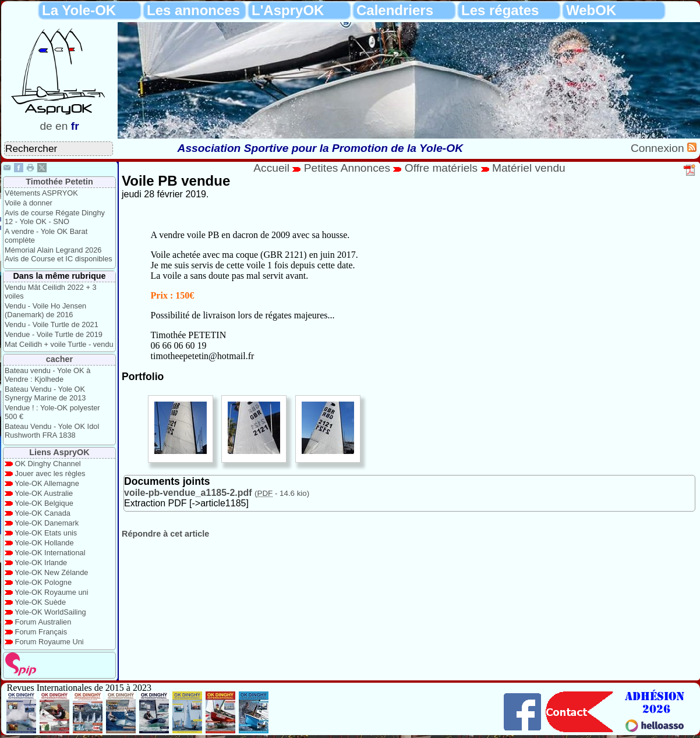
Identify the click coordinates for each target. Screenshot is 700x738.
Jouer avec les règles (50, 473)
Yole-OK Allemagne (47, 483)
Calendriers (395, 10)
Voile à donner (29, 203)
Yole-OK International (50, 553)
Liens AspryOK (59, 452)
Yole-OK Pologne (43, 582)
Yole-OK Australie (44, 493)
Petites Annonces (347, 168)
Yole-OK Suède (40, 602)
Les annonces (193, 10)
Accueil (271, 168)
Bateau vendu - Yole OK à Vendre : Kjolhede (47, 375)
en (61, 126)
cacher (59, 359)
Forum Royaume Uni (50, 642)
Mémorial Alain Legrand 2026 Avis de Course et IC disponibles (59, 254)
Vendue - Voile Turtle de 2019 (54, 334)
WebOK (591, 10)
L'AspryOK (288, 10)
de (46, 126)
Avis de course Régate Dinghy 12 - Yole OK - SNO (55, 217)
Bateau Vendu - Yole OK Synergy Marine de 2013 (45, 393)
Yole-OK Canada (43, 513)
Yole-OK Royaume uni (51, 592)
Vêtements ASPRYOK (41, 193)
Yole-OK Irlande (41, 563)
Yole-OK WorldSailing (50, 612)
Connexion (659, 148)
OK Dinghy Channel (48, 464)
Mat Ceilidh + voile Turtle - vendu (59, 344)
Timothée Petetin (59, 182)
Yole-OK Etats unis (46, 533)
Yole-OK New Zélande (51, 572)
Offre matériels (441, 168)
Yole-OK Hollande (44, 543)
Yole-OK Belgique (44, 503)
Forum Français (41, 632)
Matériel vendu (529, 168)
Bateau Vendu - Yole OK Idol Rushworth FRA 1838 (52, 431)
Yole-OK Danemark (47, 523)
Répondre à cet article (165, 534)
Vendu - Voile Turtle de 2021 (52, 324)
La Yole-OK (79, 10)
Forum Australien (43, 622)
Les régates (500, 10)
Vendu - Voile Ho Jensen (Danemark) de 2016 (45, 310)
